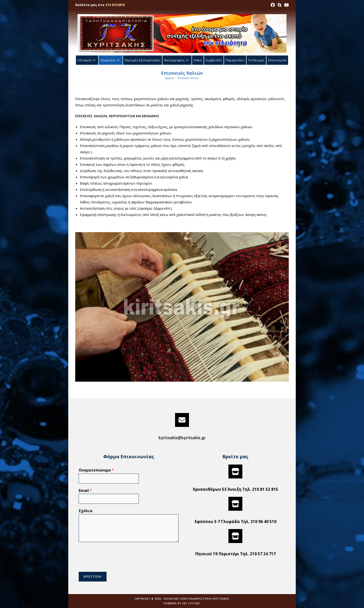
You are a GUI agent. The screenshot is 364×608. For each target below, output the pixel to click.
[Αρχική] (170, 78)
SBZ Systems (191, 603)
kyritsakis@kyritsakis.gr (182, 438)
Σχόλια (86, 511)
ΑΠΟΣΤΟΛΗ (93, 577)
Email (85, 491)
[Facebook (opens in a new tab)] (273, 5)
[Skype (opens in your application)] (279, 5)
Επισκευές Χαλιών (188, 78)
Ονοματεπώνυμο (96, 470)
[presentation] (114, 564)
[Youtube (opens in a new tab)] (286, 5)
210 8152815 (115, 5)
